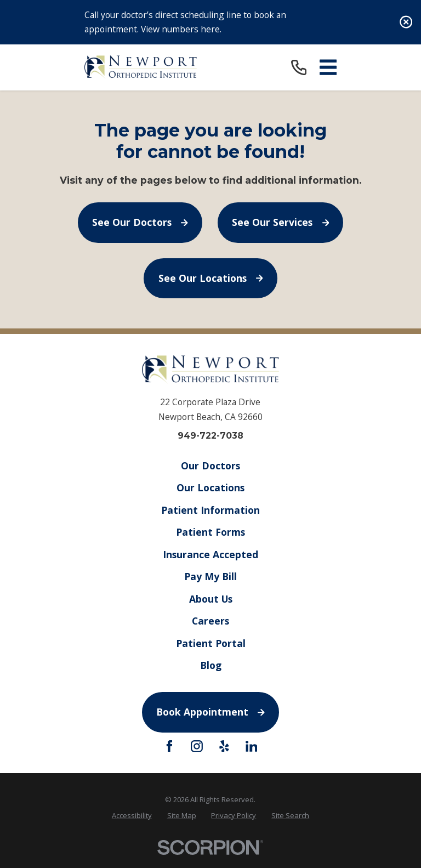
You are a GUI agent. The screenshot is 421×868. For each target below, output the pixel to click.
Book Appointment (210, 712)
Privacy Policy (234, 815)
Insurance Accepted (210, 554)
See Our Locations (211, 278)
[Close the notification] (406, 22)
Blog (210, 665)
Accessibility (132, 815)
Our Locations (210, 487)
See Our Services (280, 222)
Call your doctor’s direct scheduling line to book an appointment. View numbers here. (185, 22)
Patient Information (210, 510)
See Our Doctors (140, 222)
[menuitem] (132, 815)
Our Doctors (210, 466)
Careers (210, 621)
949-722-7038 (210, 436)
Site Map (182, 815)
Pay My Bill (210, 576)
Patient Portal (210, 643)
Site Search (290, 815)
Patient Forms (210, 532)
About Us (210, 599)
